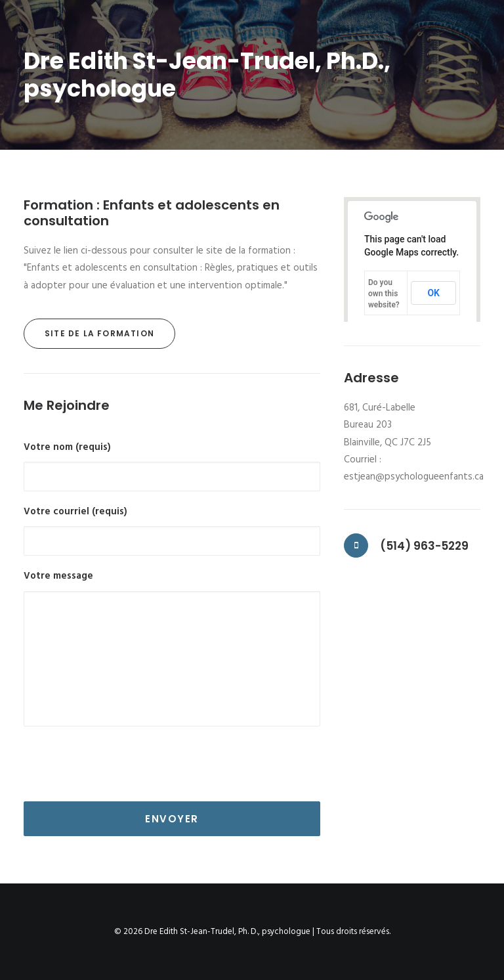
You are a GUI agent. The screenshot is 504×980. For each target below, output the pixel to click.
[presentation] (123, 764)
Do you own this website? (384, 294)
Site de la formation (99, 333)
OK (433, 293)
